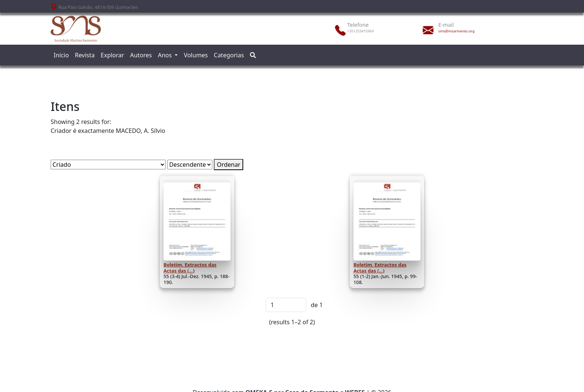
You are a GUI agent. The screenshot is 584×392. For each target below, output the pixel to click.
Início (61, 55)
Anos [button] (166, 55)
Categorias (229, 55)
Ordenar (228, 165)
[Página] (286, 305)
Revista (85, 55)
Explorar (112, 55)
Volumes (196, 55)
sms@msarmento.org (456, 31)
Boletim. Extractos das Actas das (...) (190, 268)
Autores (141, 55)
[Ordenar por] (108, 165)
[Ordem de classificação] (190, 165)
